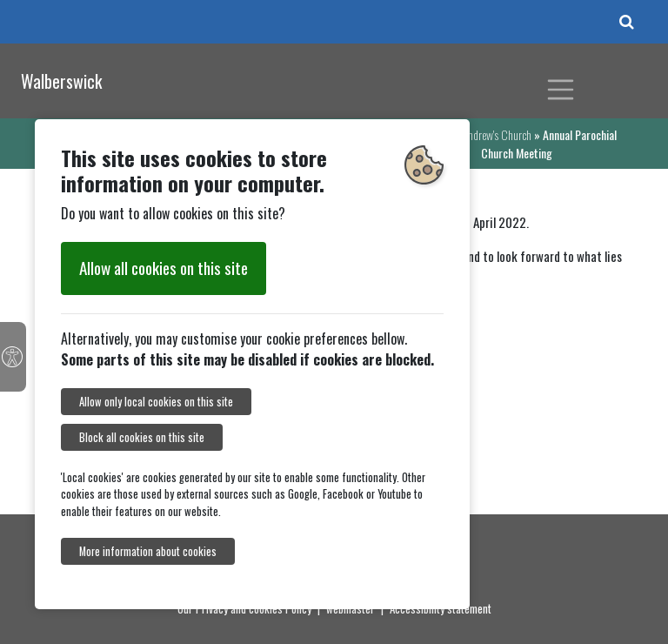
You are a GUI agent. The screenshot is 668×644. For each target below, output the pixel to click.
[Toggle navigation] (561, 90)
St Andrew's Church (491, 134)
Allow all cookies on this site (164, 268)
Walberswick (61, 81)
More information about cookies (148, 551)
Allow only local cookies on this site (156, 402)
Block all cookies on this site (142, 437)
